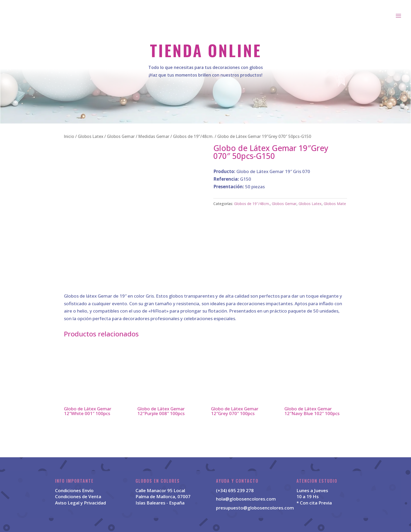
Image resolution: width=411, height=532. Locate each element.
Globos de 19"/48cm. (193, 136)
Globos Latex (91, 136)
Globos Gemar (121, 136)
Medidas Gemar (154, 136)
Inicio (69, 136)
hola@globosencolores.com (246, 499)
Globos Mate (335, 204)
